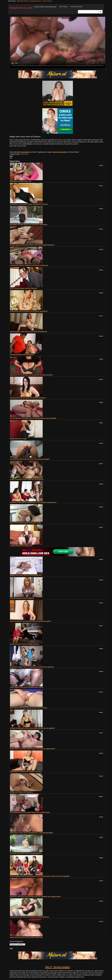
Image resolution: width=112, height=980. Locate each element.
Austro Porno (47, 1)
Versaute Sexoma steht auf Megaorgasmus (25, 644)
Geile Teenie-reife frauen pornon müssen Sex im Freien (29, 708)
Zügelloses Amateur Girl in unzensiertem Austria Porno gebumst (32, 667)
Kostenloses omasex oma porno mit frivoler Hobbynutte (29, 265)
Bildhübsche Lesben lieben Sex (21, 181)
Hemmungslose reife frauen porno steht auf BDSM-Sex (29, 332)
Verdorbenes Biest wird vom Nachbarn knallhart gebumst (29, 917)
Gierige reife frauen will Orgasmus (22, 792)
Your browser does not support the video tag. (58, 42)
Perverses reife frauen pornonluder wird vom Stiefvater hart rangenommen (35, 897)
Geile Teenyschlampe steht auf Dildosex (24, 288)
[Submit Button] (100, 12)
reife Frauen (24, 154)
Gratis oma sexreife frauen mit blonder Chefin (26, 523)
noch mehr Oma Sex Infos (18, 146)
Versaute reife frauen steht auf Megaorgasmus (26, 853)
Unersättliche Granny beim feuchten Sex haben (26, 772)
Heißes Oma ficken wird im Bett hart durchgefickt (27, 479)
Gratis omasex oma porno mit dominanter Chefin (27, 687)
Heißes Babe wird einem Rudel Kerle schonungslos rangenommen (33, 749)
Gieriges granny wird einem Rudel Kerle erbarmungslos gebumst (32, 245)
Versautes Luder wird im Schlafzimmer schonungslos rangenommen (33, 502)
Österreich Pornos (23, 1)
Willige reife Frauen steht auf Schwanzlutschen (26, 575)
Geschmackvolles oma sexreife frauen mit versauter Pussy (30, 812)
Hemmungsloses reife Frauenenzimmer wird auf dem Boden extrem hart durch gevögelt (40, 876)
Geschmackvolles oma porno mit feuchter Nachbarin (28, 398)
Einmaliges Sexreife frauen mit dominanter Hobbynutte (29, 224)
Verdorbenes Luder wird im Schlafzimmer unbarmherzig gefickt (31, 833)
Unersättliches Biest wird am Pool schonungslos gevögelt (30, 459)
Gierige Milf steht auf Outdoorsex (21, 546)
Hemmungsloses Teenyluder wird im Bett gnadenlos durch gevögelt (33, 418)
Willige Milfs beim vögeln (18, 439)
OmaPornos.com (21, 8)
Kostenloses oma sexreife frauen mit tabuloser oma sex (29, 204)
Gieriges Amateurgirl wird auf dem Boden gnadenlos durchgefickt (32, 728)
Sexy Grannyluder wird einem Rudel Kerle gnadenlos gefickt (30, 621)
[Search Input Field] (88, 12)
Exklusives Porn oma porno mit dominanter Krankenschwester (31, 375)
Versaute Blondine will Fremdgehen (22, 355)
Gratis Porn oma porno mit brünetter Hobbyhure (26, 937)
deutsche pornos (36, 1)
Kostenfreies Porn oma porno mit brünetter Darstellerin (29, 311)
